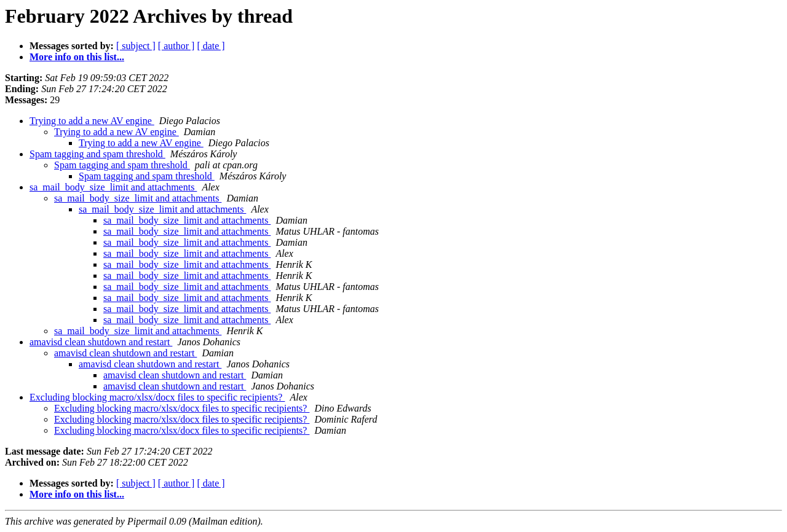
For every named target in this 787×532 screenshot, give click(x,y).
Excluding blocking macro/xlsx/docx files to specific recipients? (157, 397)
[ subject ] (136, 46)
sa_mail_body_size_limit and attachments (113, 187)
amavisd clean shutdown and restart (101, 342)
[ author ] (176, 46)
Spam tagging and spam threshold (97, 154)
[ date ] (211, 46)
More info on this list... (77, 57)
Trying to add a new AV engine (92, 121)
